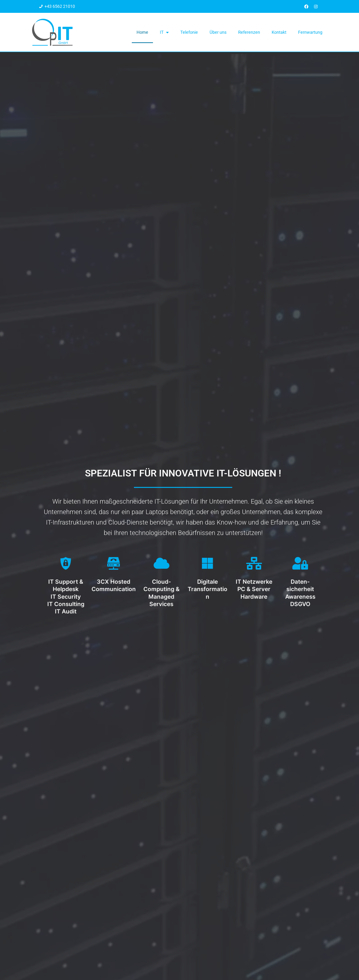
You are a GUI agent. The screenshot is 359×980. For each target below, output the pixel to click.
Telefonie (189, 32)
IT (164, 33)
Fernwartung (310, 32)
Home (142, 32)
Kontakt (279, 32)
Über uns (218, 32)
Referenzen (249, 32)
